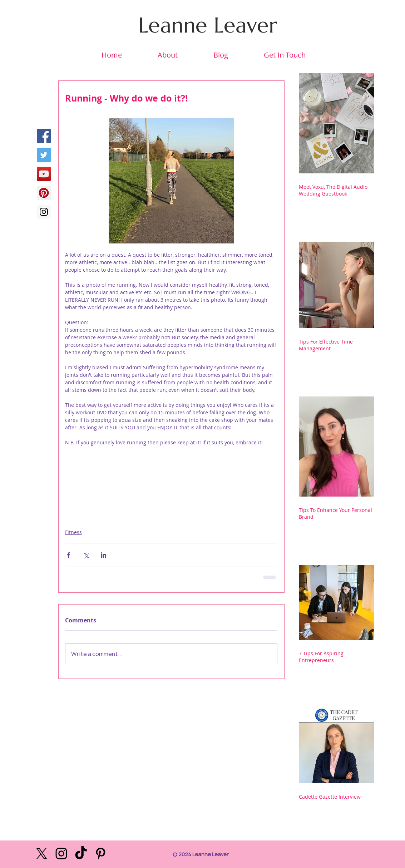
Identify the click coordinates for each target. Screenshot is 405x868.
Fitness (73, 532)
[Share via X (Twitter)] (86, 555)
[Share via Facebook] (68, 555)
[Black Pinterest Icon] (101, 854)
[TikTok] (81, 854)
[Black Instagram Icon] (61, 854)
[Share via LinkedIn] (103, 555)
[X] (42, 854)
